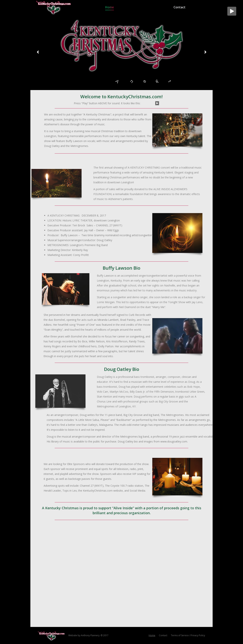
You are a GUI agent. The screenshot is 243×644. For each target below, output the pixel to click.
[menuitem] (110, 7)
